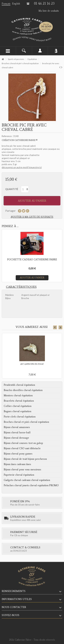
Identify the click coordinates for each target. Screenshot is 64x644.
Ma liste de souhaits (49, 11)
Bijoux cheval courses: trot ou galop (23, 443)
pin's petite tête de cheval (32, 364)
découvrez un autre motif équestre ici (22, 167)
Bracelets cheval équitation (19, 401)
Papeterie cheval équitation (19, 475)
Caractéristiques (21, 287)
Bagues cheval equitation (17, 411)
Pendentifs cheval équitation (19, 385)
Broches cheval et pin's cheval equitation (26, 422)
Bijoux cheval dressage (16, 438)
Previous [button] (55, 327)
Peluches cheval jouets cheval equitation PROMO (31, 485)
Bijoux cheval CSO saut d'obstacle (22, 448)
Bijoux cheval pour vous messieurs (22, 469)
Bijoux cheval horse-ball (17, 432)
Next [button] (60, 327)
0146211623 (20, 551)
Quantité (12, 189)
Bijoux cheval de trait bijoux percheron (25, 459)
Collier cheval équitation (18, 406)
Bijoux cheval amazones (17, 427)
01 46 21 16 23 (44, 3)
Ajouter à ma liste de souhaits (32, 217)
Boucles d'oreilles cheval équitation (23, 390)
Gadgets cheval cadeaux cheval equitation (27, 480)
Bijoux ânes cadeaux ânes (17, 464)
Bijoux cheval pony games (18, 454)
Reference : (7, 136)
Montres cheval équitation (18, 395)
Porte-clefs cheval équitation (20, 417)
